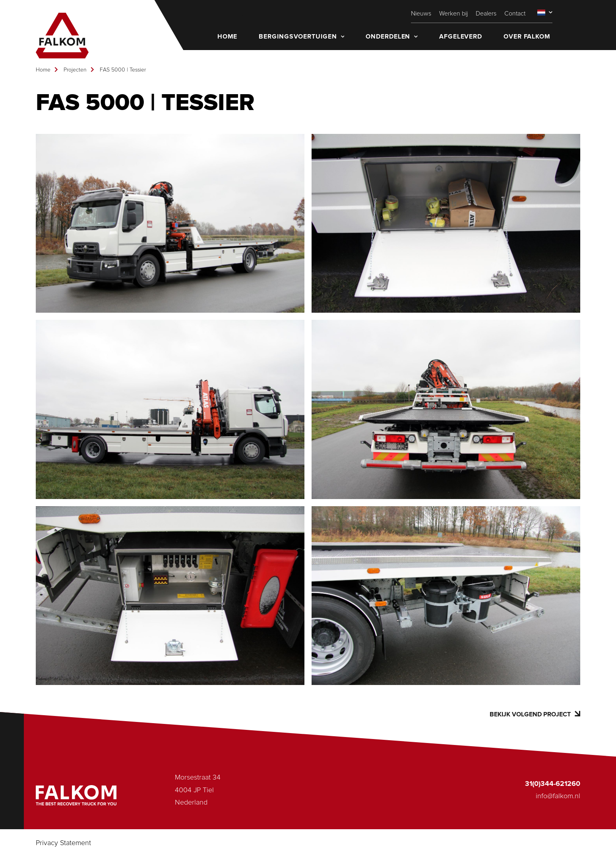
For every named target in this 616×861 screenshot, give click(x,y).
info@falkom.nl (558, 796)
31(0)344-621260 (553, 784)
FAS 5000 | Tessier (123, 70)
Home (43, 70)
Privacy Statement (63, 843)
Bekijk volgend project (535, 714)
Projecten (75, 70)
